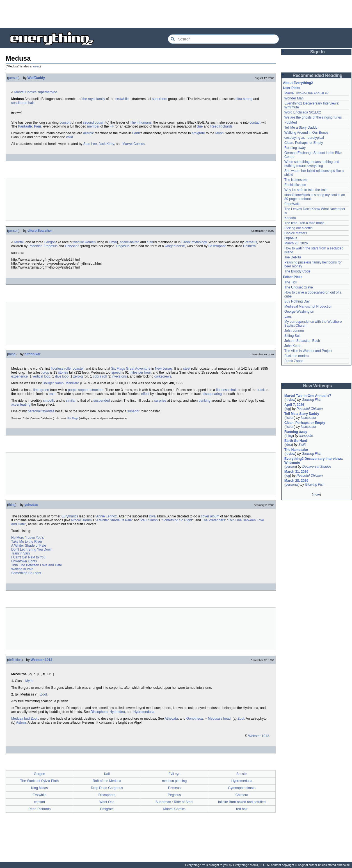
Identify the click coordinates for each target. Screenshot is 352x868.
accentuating (21, 405)
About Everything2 (298, 83)
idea (289, 445)
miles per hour (140, 372)
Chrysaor (72, 246)
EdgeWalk (292, 204)
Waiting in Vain (22, 569)
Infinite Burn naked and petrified (242, 802)
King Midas (39, 788)
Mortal (19, 242)
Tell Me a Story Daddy (301, 128)
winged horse (175, 246)
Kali (107, 774)
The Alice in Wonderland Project (308, 351)
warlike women (84, 242)
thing (12, 354)
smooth (48, 401)
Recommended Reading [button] (317, 75)
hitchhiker (32, 354)
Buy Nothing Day (297, 301)
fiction (290, 418)
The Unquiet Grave (299, 287)
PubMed (291, 122)
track (261, 390)
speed (116, 372)
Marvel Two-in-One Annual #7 (307, 93)
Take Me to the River (27, 542)
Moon (220, 133)
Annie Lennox (107, 516)
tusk (150, 242)
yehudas (31, 505)
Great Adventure (138, 369)
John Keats (293, 346)
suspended (102, 401)
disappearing (212, 394)
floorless (57, 369)
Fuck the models (297, 356)
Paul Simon (149, 520)
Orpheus (291, 238)
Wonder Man (294, 98)
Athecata (171, 719)
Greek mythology (194, 242)
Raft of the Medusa (107, 781)
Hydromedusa (144, 712)
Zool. (44, 694)
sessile (16, 103)
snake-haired (130, 242)
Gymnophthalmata (242, 788)
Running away (295, 148)
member (93, 126)
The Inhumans (141, 122)
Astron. (21, 722)
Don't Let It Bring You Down (32, 549)
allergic (88, 133)
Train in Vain (20, 553)
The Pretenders (213, 520)
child (69, 137)
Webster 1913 (41, 660)
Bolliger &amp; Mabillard (61, 383)
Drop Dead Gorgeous (107, 788)
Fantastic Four (30, 126)
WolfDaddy (36, 78)
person (13, 78)
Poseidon (35, 246)
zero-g (78, 376)
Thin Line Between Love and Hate (37, 565)
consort (65, 122)
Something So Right (177, 520)
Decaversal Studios (317, 467)
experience (20, 376)
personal (292, 485)
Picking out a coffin (299, 228)
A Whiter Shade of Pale (29, 546)
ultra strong (244, 99)
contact (255, 122)
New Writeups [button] (318, 386)
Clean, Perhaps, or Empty (304, 143)
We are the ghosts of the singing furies (313, 117)
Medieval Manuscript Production (308, 306)
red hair (28, 103)
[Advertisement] (176, 14)
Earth (136, 133)
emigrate (198, 133)
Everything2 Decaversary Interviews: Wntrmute (314, 461)
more (316, 494)
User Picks (292, 88)
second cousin (94, 122)
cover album (210, 516)
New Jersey (164, 369)
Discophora (99, 712)
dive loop (62, 376)
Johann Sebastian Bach (302, 341)
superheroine (47, 92)
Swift (302, 445)
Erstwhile (39, 795)
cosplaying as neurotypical (304, 138)
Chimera (249, 246)
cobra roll (100, 376)
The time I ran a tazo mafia (304, 223)
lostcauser (309, 418)
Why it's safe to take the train (306, 190)
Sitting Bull (292, 336)
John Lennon (294, 331)
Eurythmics (70, 516)
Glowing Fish (311, 400)
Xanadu (290, 218)
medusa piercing (174, 781)
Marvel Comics (25, 92)
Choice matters (296, 233)
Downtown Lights (24, 561)
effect (145, 394)
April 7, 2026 (294, 405)
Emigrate (107, 809)
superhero (160, 99)
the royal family (94, 99)
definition (15, 660)
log (288, 409)
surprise (160, 401)
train (52, 394)
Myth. (29, 681)
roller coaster (74, 369)
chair (233, 390)
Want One (107, 802)
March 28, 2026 (296, 243)
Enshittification (295, 185)
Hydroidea (117, 712)
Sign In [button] (317, 52)
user (36, 66)
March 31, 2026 (296, 472)
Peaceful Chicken (309, 409)
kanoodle (306, 436)
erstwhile (122, 99)
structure (97, 390)
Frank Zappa (294, 361)
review (290, 400)
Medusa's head (219, 719)
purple (73, 390)
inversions (119, 376)
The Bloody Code (297, 271)
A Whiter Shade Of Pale (114, 520)
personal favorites (41, 411)
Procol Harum (81, 520)
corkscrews (163, 376)
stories (63, 372)
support (84, 390)
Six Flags (118, 369)
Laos (288, 317)
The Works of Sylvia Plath (39, 781)
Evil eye (174, 774)
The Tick (291, 282)
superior (133, 411)
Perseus (251, 242)
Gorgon (50, 242)
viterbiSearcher (40, 231)
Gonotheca (195, 719)
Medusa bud (20, 719)
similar (71, 401)
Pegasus (51, 246)
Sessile (242, 774)
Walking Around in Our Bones (306, 133)
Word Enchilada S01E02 (303, 112)
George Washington (299, 312)
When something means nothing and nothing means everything (312, 164)
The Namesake (296, 180)
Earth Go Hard (296, 441)
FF (112, 126)
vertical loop (41, 376)
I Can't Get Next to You (28, 557)
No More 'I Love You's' (28, 538)
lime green (41, 390)
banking (205, 401)
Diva (152, 516)
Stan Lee (90, 144)
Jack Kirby (106, 144)
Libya (113, 242)
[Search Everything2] (223, 39)
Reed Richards (221, 126)
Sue (200, 126)
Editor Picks (293, 277)
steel (187, 369)
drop (46, 372)
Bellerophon (217, 246)
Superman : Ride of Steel (174, 802)
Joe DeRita (293, 257)
